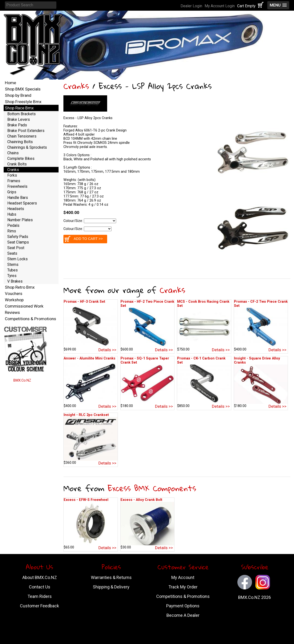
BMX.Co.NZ (22, 380)
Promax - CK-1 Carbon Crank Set (201, 360)
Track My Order (183, 587)
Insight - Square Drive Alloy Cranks (257, 360)
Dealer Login (191, 6)
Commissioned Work (24, 306)
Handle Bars (18, 198)
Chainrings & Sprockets (27, 147)
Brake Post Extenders (26, 131)
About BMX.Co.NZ (40, 577)
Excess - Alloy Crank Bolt (141, 500)
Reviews (12, 312)
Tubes (13, 270)
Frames (14, 181)
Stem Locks (17, 259)
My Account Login (220, 6)
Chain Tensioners (22, 136)
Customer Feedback (39, 606)
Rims (12, 231)
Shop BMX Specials (23, 89)
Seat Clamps (18, 242)
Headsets (16, 209)
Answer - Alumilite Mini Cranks (90, 358)
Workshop (14, 300)
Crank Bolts (17, 164)
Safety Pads (18, 237)
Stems (13, 265)
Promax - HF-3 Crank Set (84, 302)
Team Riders (40, 596)
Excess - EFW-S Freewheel (86, 500)
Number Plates (20, 220)
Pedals (13, 225)
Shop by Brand (18, 95)
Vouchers (14, 293)
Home (10, 83)
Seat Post (16, 248)
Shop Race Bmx (19, 108)
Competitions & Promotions (30, 319)
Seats (12, 253)
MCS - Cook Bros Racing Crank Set (203, 304)
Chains (13, 153)
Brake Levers (19, 119)
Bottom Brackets (22, 114)
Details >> (107, 350)
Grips (12, 192)
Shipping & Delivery (111, 587)
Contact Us (40, 587)
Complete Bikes (21, 159)
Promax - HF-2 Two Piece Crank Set (147, 304)
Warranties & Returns (111, 577)
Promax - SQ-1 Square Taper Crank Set (145, 360)
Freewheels (17, 186)
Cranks (76, 86)
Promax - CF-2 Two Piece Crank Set (261, 304)
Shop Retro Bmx (20, 287)
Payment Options (183, 606)
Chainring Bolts (20, 142)
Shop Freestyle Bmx (23, 102)
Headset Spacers (22, 203)
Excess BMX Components (152, 488)
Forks (12, 175)
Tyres (12, 276)
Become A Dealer (183, 615)
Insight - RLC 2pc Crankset (86, 415)
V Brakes (15, 281)
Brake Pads (17, 125)
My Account (183, 577)
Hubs (12, 214)
